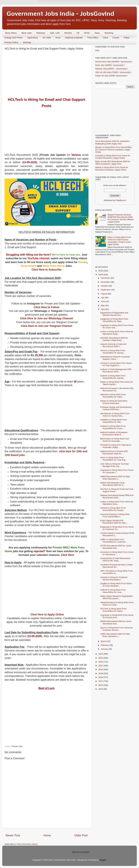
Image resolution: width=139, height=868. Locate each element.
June (103, 301)
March (104, 641)
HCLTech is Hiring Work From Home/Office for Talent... (113, 610)
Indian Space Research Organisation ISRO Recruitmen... (117, 597)
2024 (101, 654)
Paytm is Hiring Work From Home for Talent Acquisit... (117, 383)
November (106, 282)
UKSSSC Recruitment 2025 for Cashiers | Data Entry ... (114, 339)
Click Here (67, 555)
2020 (101, 669)
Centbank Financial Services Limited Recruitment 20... (116, 566)
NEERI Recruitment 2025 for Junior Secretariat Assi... (116, 622)
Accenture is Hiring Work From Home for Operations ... (117, 553)
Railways (41, 33)
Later (55, 12)
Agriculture (33, 38)
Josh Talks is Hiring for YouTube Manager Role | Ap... (114, 465)
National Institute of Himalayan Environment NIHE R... (114, 433)
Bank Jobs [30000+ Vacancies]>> (110, 65)
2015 (101, 689)
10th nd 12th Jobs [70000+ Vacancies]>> (113, 72)
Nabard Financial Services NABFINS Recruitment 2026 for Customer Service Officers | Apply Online (121, 218)
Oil (78, 33)
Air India (47, 38)
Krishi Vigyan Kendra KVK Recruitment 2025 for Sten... (114, 522)
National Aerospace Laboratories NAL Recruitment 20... (117, 389)
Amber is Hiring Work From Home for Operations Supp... (117, 333)
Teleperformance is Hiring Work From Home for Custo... (117, 604)
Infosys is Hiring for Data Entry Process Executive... (114, 402)
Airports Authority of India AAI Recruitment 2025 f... (113, 345)
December (106, 278)
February (105, 645)
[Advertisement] (47, 74)
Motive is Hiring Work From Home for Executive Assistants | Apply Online (112, 169)
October (105, 286)
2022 (101, 662)
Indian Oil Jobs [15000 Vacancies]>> (112, 76)
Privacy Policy (11, 42)
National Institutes (74, 38)
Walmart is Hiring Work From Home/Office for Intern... (113, 396)
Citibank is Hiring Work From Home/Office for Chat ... (113, 591)
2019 (101, 673)
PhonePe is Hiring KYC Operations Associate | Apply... (116, 446)
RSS (97, 50)
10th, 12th (55, 33)
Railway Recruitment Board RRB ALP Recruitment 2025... (117, 496)
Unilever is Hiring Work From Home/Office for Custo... (113, 427)
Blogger (103, 860)
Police (127, 38)
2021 (101, 666)
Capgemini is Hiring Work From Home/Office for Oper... (114, 320)
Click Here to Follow (47, 307)
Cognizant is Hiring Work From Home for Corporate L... (117, 471)
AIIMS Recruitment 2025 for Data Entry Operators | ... (115, 478)
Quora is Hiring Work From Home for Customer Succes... (117, 629)
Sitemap (27, 42)
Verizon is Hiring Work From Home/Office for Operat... (113, 352)
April (103, 309)
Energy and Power (14, 38)
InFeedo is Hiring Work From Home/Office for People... (113, 509)
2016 (101, 685)
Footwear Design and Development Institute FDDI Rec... (116, 408)
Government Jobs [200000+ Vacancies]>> (114, 62)
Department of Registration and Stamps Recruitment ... (114, 314)
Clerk (105, 38)
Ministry (68, 33)
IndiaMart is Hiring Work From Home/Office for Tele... (114, 421)
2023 (101, 658)
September (106, 290)
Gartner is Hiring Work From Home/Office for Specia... (113, 377)
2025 (101, 275)
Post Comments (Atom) (27, 844)
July (103, 298)
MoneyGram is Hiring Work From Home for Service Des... (115, 415)
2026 (101, 271)
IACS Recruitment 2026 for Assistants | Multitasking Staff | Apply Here (113, 142)
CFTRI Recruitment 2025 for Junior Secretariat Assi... (116, 547)
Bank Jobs (27, 33)
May (103, 305)
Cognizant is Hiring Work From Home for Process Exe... (117, 616)
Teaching (109, 33)
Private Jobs (17, 746)
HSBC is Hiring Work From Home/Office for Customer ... (114, 541)
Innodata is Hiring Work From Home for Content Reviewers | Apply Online (113, 157)
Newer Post (13, 835)
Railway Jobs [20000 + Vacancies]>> (112, 69)
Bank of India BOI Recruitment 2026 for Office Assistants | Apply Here (113, 163)
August (104, 294)
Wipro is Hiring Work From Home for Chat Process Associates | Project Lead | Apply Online (119, 241)
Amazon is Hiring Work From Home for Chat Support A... (116, 364)
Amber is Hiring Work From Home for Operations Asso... (117, 503)
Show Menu (11, 33)
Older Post (81, 835)
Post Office (93, 38)
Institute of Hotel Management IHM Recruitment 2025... (116, 370)
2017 (101, 681)
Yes (85, 12)
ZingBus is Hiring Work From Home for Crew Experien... (116, 585)
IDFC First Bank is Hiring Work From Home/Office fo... (117, 572)
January (105, 649)
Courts (116, 38)
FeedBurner (121, 200)
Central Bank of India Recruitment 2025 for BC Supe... (115, 559)
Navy (97, 33)
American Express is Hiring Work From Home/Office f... (115, 515)
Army (58, 38)
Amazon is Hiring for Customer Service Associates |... (114, 578)
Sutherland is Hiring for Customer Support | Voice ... (115, 358)
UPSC (87, 33)
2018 (101, 677)
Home (47, 835)
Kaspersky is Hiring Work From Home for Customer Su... (117, 528)
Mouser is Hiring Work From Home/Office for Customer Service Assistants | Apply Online (114, 150)
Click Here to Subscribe (47, 270)
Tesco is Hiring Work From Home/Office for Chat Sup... (114, 459)
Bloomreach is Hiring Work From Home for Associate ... (115, 440)
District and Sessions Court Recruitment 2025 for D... (113, 484)
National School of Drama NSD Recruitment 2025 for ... (114, 452)
